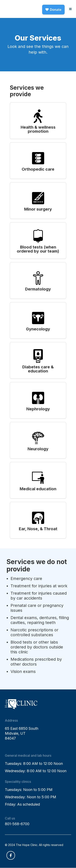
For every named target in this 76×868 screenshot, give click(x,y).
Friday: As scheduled (22, 804)
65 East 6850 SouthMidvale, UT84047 (22, 733)
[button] (70, 9)
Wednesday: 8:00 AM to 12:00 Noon (36, 771)
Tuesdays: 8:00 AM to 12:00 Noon (34, 764)
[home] (21, 5)
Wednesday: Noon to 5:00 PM (31, 797)
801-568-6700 (17, 824)
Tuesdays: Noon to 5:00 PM (29, 790)
